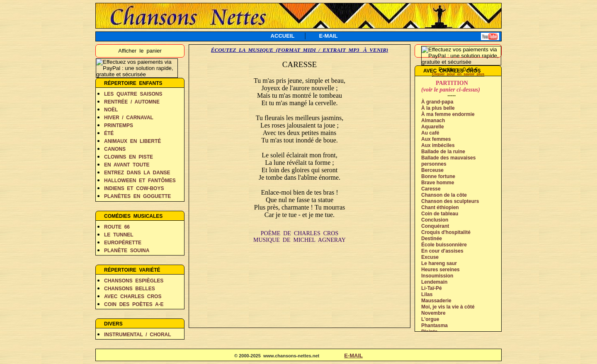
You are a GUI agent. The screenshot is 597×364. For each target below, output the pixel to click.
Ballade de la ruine (443, 152)
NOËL (111, 110)
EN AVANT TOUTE (127, 165)
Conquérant (435, 226)
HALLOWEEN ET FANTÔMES (140, 181)
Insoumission (437, 276)
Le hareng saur (439, 263)
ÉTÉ (109, 133)
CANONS (115, 149)
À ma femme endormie (448, 114)
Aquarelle (433, 127)
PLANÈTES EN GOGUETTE (137, 196)
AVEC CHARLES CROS (133, 297)
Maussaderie (436, 301)
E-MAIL (329, 36)
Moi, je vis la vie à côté (448, 307)
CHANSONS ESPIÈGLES (134, 281)
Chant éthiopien (440, 207)
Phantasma (434, 325)
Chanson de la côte (444, 195)
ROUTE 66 (117, 227)
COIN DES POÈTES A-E (134, 304)
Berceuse (432, 170)
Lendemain (434, 282)
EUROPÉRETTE (123, 243)
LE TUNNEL (119, 235)
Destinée (432, 239)
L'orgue (430, 319)
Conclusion (435, 220)
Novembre (433, 313)
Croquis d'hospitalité (446, 232)
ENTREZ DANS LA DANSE (137, 173)
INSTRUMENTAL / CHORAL (138, 335)
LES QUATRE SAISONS (133, 94)
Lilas (427, 294)
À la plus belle (438, 108)
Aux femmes (436, 139)
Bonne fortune (438, 176)
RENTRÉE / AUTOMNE (132, 102)
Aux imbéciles (438, 145)
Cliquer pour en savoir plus (458, 74)
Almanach (433, 121)
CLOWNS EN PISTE (129, 157)
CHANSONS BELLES (130, 289)
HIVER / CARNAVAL (129, 118)
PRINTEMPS (119, 125)
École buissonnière (444, 245)
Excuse (430, 257)
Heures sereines (440, 270)
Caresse (431, 189)
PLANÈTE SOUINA (127, 251)
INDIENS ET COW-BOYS (134, 188)
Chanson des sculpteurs (450, 201)
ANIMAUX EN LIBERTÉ (132, 141)
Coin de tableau (440, 214)
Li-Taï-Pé (432, 288)
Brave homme (438, 183)
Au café (430, 133)
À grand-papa (437, 102)
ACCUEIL (283, 36)
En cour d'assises (442, 251)
